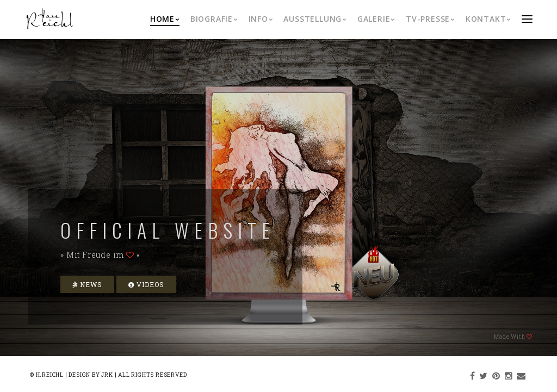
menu (527, 19)
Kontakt (488, 19)
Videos (146, 284)
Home (165, 19)
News (87, 284)
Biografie (214, 19)
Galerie (376, 19)
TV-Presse (430, 19)
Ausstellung (315, 19)
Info (261, 19)
